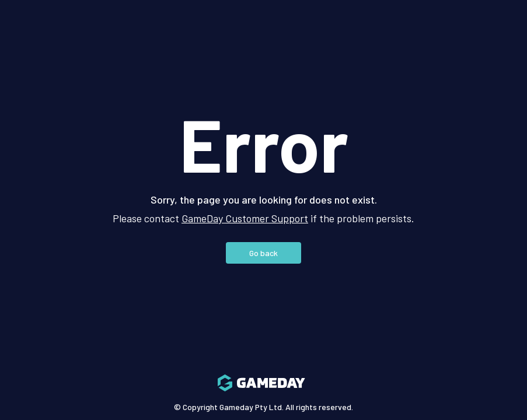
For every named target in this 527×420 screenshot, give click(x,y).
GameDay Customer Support (245, 218)
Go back (263, 253)
